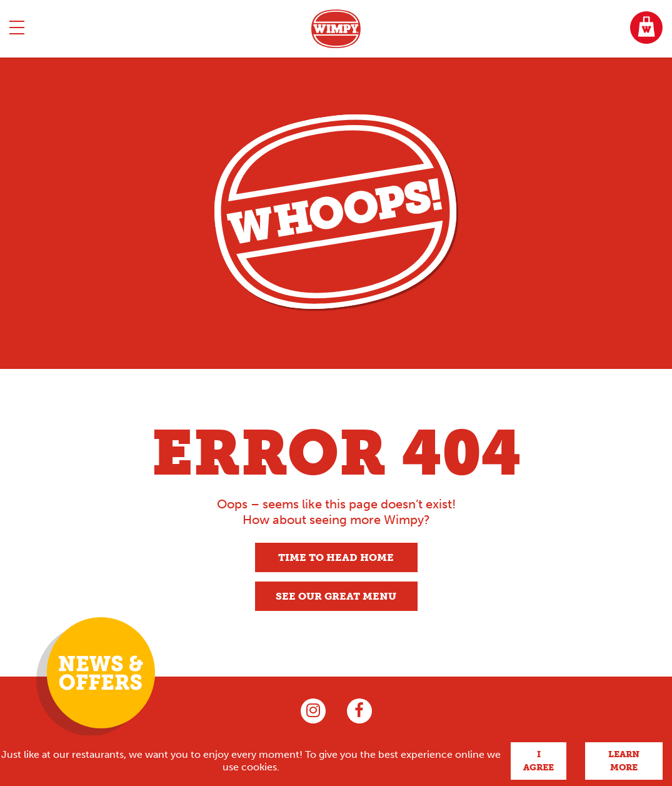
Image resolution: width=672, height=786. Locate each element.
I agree (539, 761)
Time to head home (336, 557)
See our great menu (336, 596)
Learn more (624, 761)
